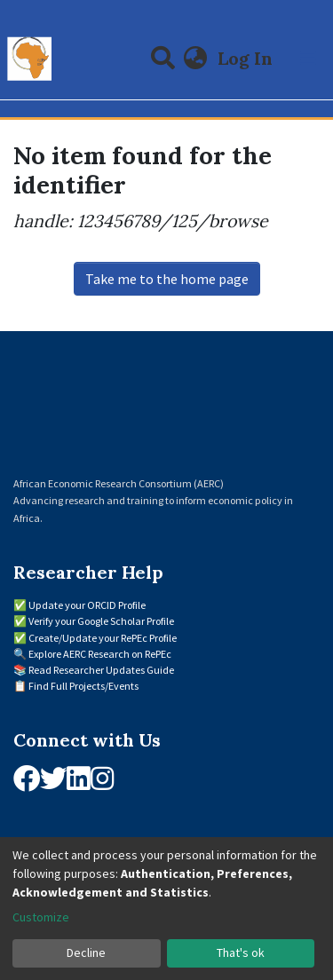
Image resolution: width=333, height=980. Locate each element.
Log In (247, 58)
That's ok (241, 952)
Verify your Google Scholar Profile (101, 621)
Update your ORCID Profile (87, 605)
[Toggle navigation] (308, 59)
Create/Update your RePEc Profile (103, 638)
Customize (41, 917)
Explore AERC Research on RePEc (100, 654)
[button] (196, 59)
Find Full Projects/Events (83, 686)
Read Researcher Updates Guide (101, 670)
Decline (86, 952)
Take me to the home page (167, 279)
